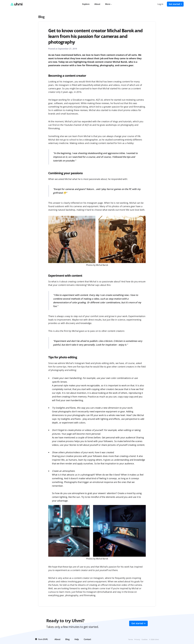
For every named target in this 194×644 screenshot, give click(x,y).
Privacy (137, 639)
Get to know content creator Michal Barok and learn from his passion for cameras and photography (95, 36)
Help (77, 639)
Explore (86, 4)
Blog (41, 17)
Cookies (145, 639)
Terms (131, 639)
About (97, 4)
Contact (87, 639)
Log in (160, 4)
